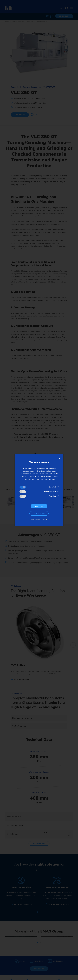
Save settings (39, 513)
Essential (52, 487)
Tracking (53, 496)
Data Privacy (35, 520)
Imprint (44, 520)
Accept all (39, 506)
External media (50, 492)
